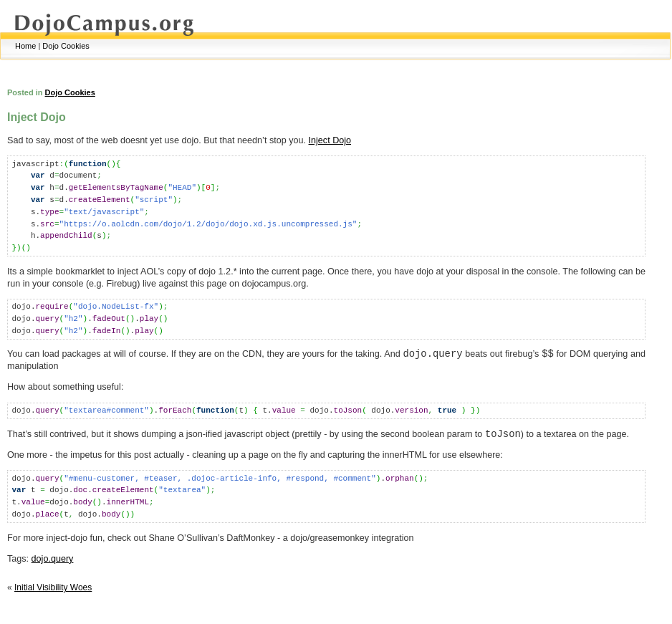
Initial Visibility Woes (53, 587)
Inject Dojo (330, 140)
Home (25, 46)
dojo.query (53, 559)
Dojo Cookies (66, 46)
